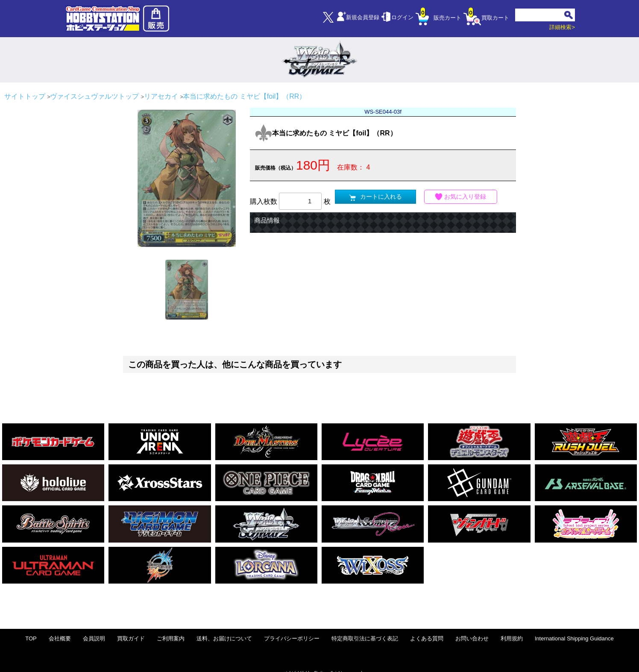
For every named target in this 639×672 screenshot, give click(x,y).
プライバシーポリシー (292, 638)
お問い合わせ (472, 638)
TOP (31, 638)
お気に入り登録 (461, 197)
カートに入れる (375, 197)
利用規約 (512, 638)
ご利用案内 (171, 638)
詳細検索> (562, 27)
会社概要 (60, 638)
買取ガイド (131, 638)
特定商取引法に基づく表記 (365, 638)
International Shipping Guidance (574, 638)
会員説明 (94, 638)
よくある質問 (427, 638)
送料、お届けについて (224, 638)
